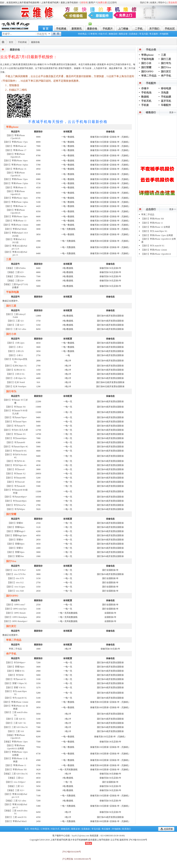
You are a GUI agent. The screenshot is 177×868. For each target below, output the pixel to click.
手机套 (145, 105)
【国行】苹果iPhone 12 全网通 (156, 227)
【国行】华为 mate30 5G (15, 698)
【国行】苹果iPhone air (15, 146)
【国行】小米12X (15, 351)
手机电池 (146, 93)
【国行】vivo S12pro (15, 587)
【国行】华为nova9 (15, 469)
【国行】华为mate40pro (15, 501)
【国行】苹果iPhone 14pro (15, 198)
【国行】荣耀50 (15, 548)
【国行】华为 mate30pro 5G (154, 231)
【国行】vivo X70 (15, 578)
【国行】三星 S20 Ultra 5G (15, 727)
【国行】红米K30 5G (15, 370)
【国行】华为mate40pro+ (15, 497)
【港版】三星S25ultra (15, 268)
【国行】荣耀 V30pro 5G (15, 683)
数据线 (145, 97)
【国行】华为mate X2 (15, 474)
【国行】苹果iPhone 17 (15, 150)
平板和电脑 (148, 59)
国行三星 (166, 59)
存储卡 (145, 88)
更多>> (173, 112)
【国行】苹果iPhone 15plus (15, 183)
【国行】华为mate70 (15, 426)
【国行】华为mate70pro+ (15, 417)
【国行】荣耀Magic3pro (15, 535)
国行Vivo (166, 67)
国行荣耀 (146, 67)
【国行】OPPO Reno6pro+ (15, 621)
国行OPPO (147, 72)
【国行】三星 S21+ (15, 325)
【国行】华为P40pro (15, 509)
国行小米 (146, 63)
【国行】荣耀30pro (15, 667)
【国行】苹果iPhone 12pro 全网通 (157, 235)
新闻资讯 (77, 29)
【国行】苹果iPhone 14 (15, 206)
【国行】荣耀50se (15, 556)
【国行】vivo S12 (15, 583)
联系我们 (126, 829)
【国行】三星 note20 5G (15, 817)
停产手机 (166, 76)
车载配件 (166, 105)
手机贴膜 (166, 97)
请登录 (84, 3)
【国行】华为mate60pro (15, 438)
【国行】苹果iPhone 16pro (15, 161)
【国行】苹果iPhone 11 (15, 765)
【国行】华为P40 (15, 675)
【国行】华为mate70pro (15, 422)
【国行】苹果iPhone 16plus (15, 165)
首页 (11, 42)
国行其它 (166, 72)
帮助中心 (163, 3)
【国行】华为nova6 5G (15, 679)
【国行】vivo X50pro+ (15, 782)
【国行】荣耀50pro (15, 552)
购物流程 (113, 34)
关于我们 (154, 29)
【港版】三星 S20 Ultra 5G (15, 774)
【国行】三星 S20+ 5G (15, 723)
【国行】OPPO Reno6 (15, 613)
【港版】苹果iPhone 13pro (15, 742)
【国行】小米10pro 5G (15, 378)
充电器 (165, 93)
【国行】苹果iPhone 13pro (15, 217)
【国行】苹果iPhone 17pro (15, 142)
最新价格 (92, 29)
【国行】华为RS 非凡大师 (15, 430)
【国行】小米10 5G (15, 374)
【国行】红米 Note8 (15, 382)
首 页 (46, 29)
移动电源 (166, 88)
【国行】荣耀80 (15, 523)
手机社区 (170, 29)
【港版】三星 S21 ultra (15, 801)
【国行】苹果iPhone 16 (15, 169)
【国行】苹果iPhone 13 (15, 221)
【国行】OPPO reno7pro (15, 609)
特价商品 (82, 34)
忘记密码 (112, 3)
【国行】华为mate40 (15, 486)
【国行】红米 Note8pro (15, 386)
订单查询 (93, 34)
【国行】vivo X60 (15, 591)
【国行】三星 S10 (15, 731)
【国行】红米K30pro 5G (15, 366)
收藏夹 (153, 3)
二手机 (139, 29)
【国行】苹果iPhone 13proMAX (156, 254)
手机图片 (108, 29)
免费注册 (102, 3)
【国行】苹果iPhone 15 (15, 188)
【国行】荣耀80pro (15, 527)
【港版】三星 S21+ (15, 790)
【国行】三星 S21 (15, 321)
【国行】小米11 (15, 355)
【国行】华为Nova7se (15, 505)
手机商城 (61, 29)
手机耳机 (146, 101)
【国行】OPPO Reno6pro (15, 617)
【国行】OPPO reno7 (15, 605)
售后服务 (154, 34)
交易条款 (133, 34)
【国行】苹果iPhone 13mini (15, 225)
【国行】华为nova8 (15, 482)
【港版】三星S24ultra (15, 276)
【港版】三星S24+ (15, 281)
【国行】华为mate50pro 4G (15, 447)
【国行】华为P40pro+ (15, 663)
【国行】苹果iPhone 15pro (15, 179)
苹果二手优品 (15, 649)
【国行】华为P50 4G (15, 461)
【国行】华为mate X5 (15, 434)
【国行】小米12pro (15, 343)
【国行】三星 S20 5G (15, 719)
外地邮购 (164, 34)
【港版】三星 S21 (15, 786)
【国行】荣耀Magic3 (15, 531)
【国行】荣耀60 (15, 540)
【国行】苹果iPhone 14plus (15, 202)
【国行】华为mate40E (15, 478)
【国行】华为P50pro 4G (15, 465)
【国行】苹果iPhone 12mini (15, 702)
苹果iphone (147, 55)
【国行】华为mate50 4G (15, 451)
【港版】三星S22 (15, 778)
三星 (163, 55)
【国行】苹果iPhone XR (15, 770)
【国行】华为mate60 (15, 442)
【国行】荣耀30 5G (15, 671)
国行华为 (166, 63)
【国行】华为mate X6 (15, 407)
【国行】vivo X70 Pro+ (15, 570)
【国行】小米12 (15, 347)
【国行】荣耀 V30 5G (15, 688)
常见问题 (144, 34)
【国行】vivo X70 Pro (15, 574)
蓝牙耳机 (166, 101)
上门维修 (123, 29)
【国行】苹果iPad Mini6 (15, 229)
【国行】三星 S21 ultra (15, 329)
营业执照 (173, 3)
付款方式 (103, 34)
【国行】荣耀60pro (15, 544)
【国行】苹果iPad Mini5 (15, 821)
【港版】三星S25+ (15, 272)
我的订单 (144, 3)
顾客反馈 (123, 34)
